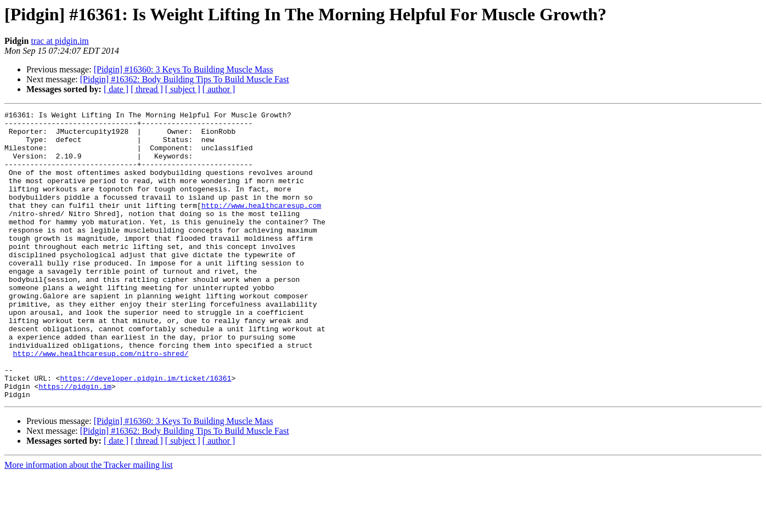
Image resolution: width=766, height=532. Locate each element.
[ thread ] (147, 89)
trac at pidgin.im (60, 41)
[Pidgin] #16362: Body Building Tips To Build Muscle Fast (185, 79)
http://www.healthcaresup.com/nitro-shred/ (101, 403)
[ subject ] (183, 89)
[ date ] (116, 89)
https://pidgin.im (75, 442)
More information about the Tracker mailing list (89, 522)
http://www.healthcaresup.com (261, 225)
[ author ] (219, 89)
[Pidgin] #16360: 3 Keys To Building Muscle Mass (184, 69)
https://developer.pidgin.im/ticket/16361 (145, 432)
